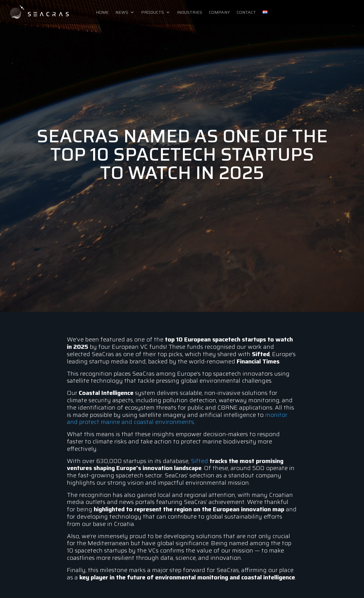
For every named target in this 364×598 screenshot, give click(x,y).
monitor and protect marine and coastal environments (177, 418)
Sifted (199, 461)
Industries (189, 13)
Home (102, 13)
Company (219, 13)
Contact (246, 13)
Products (153, 13)
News (122, 13)
